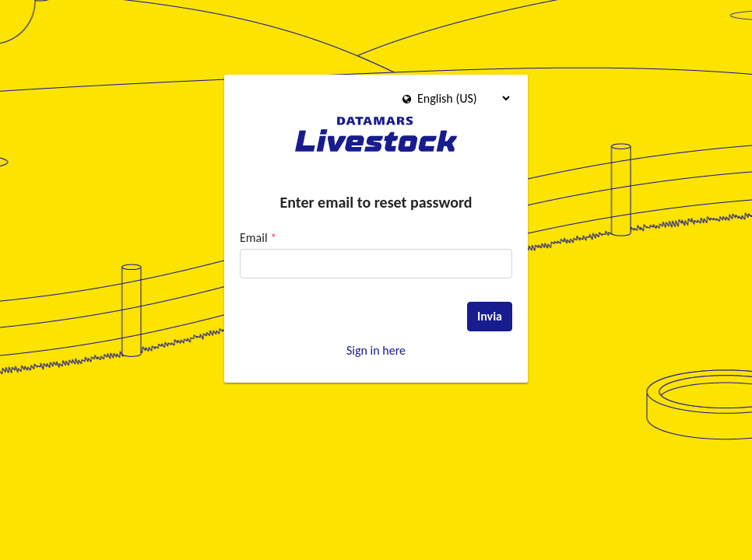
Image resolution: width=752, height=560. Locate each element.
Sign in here (376, 350)
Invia (490, 316)
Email (258, 238)
